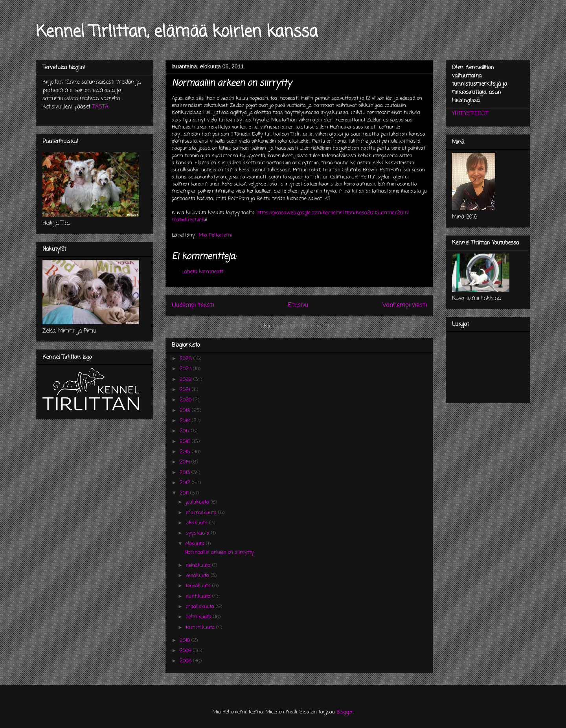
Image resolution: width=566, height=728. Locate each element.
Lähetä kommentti (203, 272)
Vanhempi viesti (405, 305)
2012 (186, 483)
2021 (186, 390)
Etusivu (298, 305)
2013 (186, 473)
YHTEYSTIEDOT (470, 114)
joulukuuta (198, 502)
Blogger (345, 712)
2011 (185, 493)
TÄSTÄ (100, 107)
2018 (186, 421)
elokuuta (196, 544)
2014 (186, 462)
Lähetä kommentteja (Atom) (306, 326)
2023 (186, 369)
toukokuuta (199, 586)
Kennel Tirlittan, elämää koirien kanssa (177, 32)
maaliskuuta (201, 607)
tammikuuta (201, 628)
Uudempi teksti (193, 305)
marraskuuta (202, 513)
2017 (185, 431)
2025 (187, 359)
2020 (186, 400)
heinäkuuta (199, 565)
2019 (186, 411)
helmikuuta (199, 617)
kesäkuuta (198, 576)
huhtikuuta (199, 597)
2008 (186, 661)
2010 (186, 641)
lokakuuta (197, 523)
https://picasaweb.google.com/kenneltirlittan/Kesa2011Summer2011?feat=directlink (290, 216)
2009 (186, 651)
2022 (187, 380)
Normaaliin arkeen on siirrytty (219, 552)
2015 (186, 452)
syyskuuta (198, 533)
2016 (186, 442)
